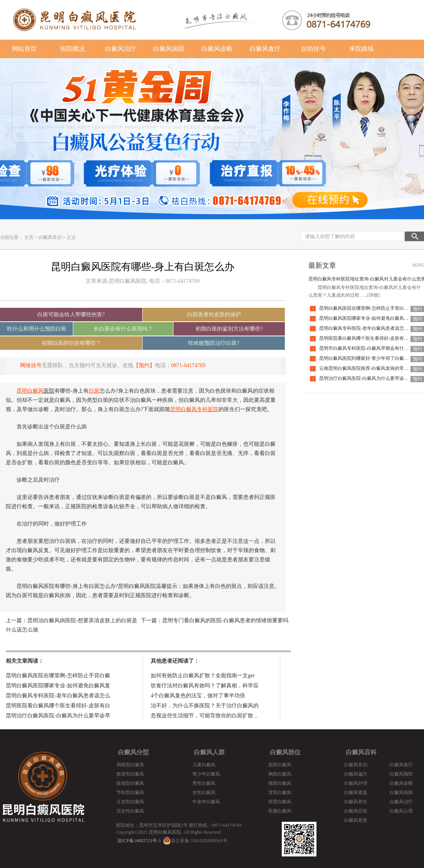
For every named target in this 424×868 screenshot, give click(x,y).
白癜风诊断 (217, 49)
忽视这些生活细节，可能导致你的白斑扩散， (205, 716)
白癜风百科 (361, 752)
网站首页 (24, 49)
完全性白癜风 (130, 811)
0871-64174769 (188, 365)
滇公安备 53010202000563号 (199, 841)
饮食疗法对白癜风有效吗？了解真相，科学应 (205, 686)
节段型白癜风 (130, 792)
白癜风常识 (50, 237)
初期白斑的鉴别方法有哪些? (229, 329)
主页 (29, 237)
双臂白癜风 (280, 802)
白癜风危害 (356, 820)
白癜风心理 (401, 811)
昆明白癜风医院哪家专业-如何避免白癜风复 (58, 686)
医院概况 (72, 49)
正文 (71, 237)
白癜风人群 (209, 752)
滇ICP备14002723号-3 (139, 841)
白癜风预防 (401, 774)
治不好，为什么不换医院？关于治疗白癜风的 (205, 706)
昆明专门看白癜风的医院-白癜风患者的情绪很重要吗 (225, 620)
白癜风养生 (356, 802)
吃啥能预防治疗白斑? (214, 343)
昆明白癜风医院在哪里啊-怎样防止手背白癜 (58, 676)
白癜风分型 (133, 752)
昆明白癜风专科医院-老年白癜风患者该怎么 (58, 696)
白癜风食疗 (265, 49)
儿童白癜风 (204, 765)
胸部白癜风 (280, 774)
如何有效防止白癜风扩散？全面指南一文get (203, 676)
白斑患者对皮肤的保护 (214, 315)
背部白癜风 (280, 792)
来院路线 (362, 49)
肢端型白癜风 (130, 783)
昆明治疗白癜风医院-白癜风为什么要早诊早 (58, 716)
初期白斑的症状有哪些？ (71, 343)
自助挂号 (313, 49)
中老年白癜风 (206, 802)
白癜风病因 (169, 49)
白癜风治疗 (121, 49)
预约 (417, 309)
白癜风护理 (356, 783)
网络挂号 (31, 365)
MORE (418, 265)
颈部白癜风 (280, 783)
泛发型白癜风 (130, 802)
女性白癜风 (204, 792)
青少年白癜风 (206, 774)
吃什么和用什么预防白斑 (37, 329)
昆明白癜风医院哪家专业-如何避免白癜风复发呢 (368, 318)
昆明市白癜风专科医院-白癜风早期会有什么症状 (368, 348)
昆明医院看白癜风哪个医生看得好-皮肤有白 (58, 706)
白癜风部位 (285, 752)
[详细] (374, 295)
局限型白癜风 (130, 765)
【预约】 (144, 365)
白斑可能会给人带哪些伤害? (71, 315)
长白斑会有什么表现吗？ (123, 329)
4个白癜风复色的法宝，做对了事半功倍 (198, 696)
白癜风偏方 (356, 774)
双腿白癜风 (280, 811)
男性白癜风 (204, 783)
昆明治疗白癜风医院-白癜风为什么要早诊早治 (366, 378)
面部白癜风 (280, 765)
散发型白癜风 (130, 774)
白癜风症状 (356, 811)
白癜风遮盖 (356, 792)
